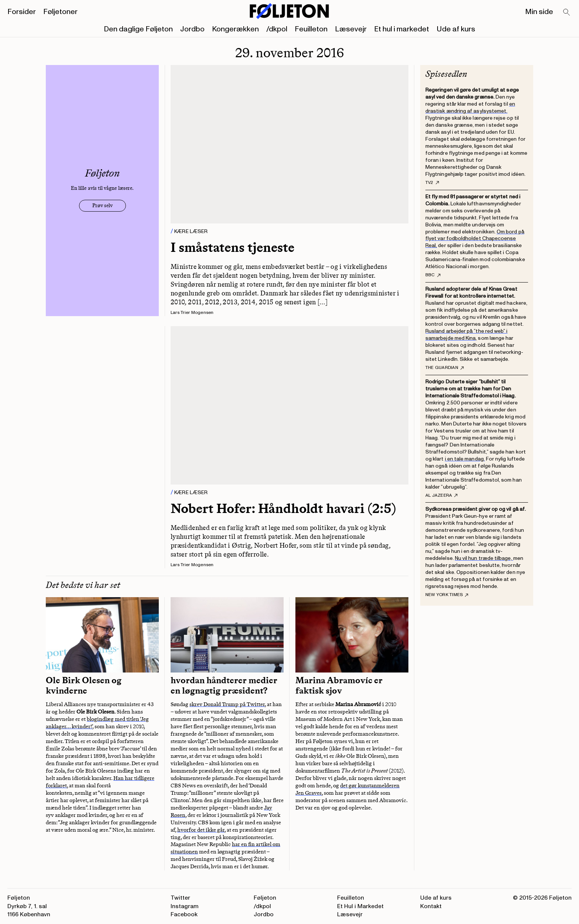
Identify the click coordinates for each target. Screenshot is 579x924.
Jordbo (192, 29)
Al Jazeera (441, 496)
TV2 (432, 183)
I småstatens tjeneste (232, 247)
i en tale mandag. (465, 459)
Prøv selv (102, 206)
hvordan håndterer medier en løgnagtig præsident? (224, 685)
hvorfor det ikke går (201, 830)
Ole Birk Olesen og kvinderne (84, 685)
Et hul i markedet (402, 29)
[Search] (567, 13)
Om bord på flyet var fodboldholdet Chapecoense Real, (475, 239)
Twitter (180, 898)
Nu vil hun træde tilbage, (484, 558)
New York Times (447, 595)
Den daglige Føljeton (138, 29)
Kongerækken (235, 29)
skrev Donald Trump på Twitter (227, 704)
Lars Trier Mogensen (192, 313)
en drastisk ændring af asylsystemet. (470, 107)
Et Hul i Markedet (360, 906)
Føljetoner (60, 12)
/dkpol (277, 29)
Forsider (22, 12)
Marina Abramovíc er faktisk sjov (339, 685)
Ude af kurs (456, 29)
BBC (433, 275)
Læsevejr (351, 29)
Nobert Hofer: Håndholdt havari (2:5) (283, 508)
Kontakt (431, 906)
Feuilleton (311, 29)
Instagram (185, 906)
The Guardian (445, 368)
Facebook (184, 914)
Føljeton (265, 898)
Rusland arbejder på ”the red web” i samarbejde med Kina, (466, 335)
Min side (539, 12)
